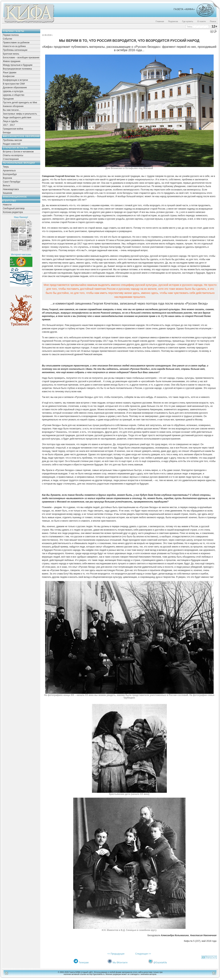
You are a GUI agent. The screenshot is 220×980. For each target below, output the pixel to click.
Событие (7, 39)
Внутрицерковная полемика (17, 69)
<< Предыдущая (116, 954)
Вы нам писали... (12, 110)
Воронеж (7, 178)
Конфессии (9, 76)
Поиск (213, 21)
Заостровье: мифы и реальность (20, 114)
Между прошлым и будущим (18, 65)
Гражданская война (13, 129)
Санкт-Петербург (12, 182)
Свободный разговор (14, 208)
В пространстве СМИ (14, 84)
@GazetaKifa (160, 963)
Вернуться (211, 957)
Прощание (8, 99)
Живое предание (12, 61)
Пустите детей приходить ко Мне (20, 103)
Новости (7, 205)
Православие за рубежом (16, 43)
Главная (160, 21)
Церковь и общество (14, 95)
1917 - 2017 (9, 125)
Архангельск (9, 171)
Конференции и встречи (15, 80)
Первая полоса (11, 35)
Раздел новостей (12, 144)
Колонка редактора (13, 212)
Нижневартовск (11, 189)
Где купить (188, 21)
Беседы (7, 133)
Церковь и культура (13, 91)
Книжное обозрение (13, 106)
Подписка (173, 21)
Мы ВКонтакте (120, 963)
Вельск (6, 186)
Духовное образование (15, 88)
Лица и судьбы (10, 121)
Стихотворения (11, 159)
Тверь (6, 167)
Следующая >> (143, 954)
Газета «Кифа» (184, 9)
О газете (202, 21)
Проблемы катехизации (15, 50)
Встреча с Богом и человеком (18, 152)
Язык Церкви (10, 73)
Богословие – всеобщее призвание (21, 58)
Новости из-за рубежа (14, 46)
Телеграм (84, 963)
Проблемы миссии (12, 140)
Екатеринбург (10, 174)
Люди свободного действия (17, 118)
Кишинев (7, 193)
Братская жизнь (11, 54)
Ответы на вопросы (13, 155)
